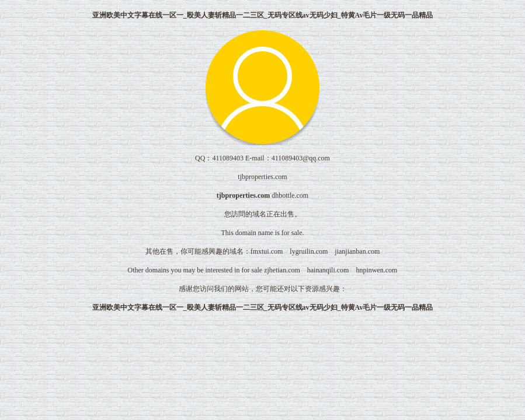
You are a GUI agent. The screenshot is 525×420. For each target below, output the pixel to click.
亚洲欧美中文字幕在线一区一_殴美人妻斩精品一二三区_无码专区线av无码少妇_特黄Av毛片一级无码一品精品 (263, 15)
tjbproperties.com (243, 195)
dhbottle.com (290, 195)
